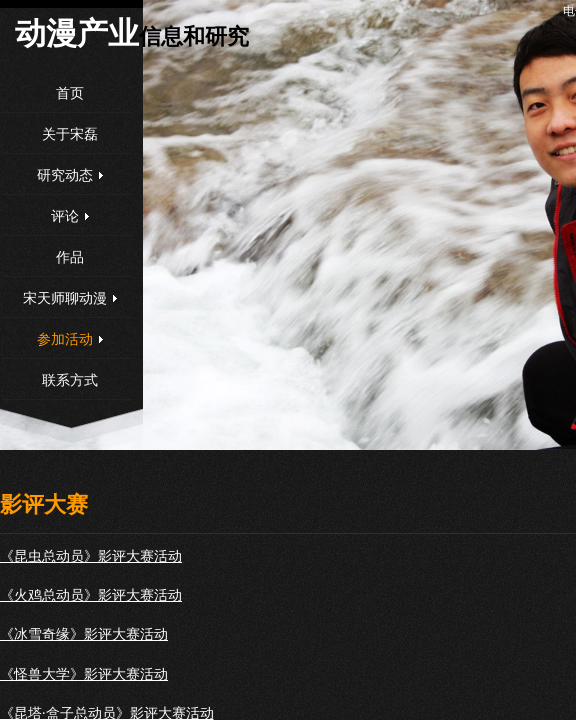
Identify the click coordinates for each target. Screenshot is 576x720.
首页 (70, 93)
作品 (70, 257)
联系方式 (70, 380)
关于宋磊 (70, 134)
